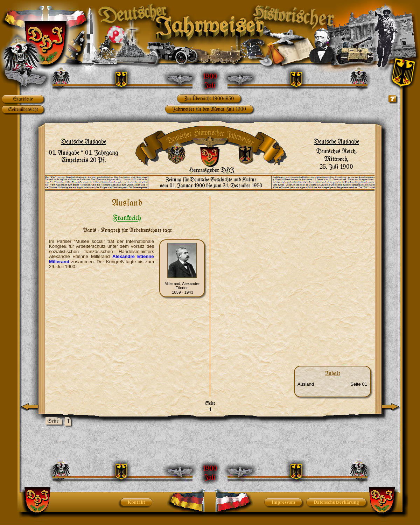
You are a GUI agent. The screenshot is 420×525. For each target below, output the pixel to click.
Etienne (146, 256)
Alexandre (125, 256)
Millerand (59, 262)
